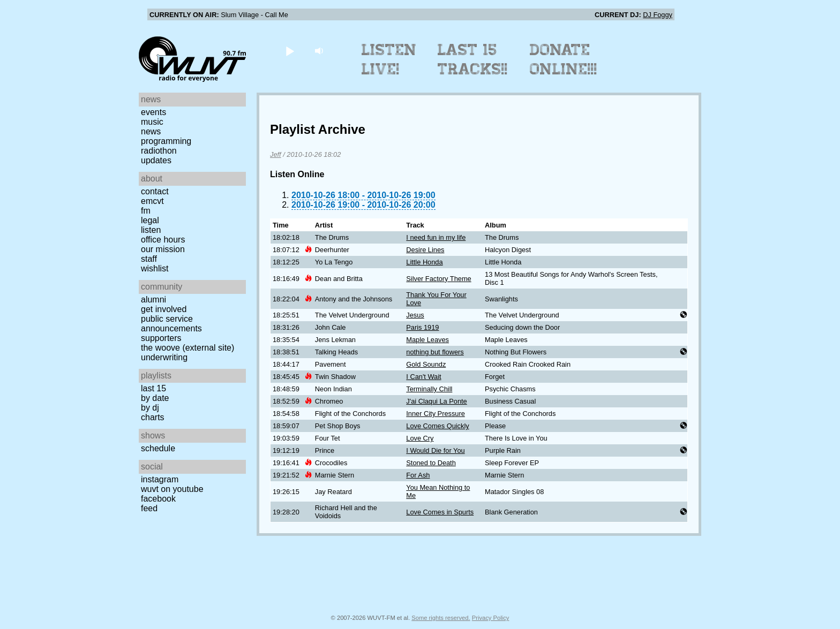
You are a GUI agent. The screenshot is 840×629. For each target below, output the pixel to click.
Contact (155, 191)
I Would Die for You (435, 450)
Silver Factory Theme (438, 279)
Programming (166, 141)
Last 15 (153, 388)
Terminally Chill (429, 389)
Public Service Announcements (171, 324)
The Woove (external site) (187, 348)
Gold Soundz (426, 364)
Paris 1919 (422, 327)
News (151, 131)
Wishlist (155, 268)
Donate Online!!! (564, 59)
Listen (151, 230)
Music (152, 122)
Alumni (153, 300)
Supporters (161, 338)
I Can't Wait (423, 377)
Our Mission (163, 249)
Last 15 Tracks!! (473, 59)
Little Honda (424, 262)
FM (146, 211)
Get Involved (164, 309)
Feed (149, 508)
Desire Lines (425, 250)
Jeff (276, 154)
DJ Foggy (658, 15)
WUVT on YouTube (172, 489)
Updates (156, 160)
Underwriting (164, 357)
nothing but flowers (435, 352)
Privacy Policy (491, 618)
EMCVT (152, 201)
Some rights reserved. (441, 618)
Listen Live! (389, 59)
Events (153, 112)
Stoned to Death (431, 463)
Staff (149, 259)
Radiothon (159, 151)
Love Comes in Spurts (440, 512)
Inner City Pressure (436, 414)
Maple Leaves (427, 340)
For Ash (418, 475)
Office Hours (163, 240)
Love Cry (420, 438)
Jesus (415, 315)
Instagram (160, 479)
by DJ (150, 408)
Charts (153, 417)
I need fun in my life (436, 237)
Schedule (158, 448)
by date (155, 398)
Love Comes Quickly (437, 426)
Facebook (158, 499)
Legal (150, 220)
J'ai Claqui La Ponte (436, 401)
